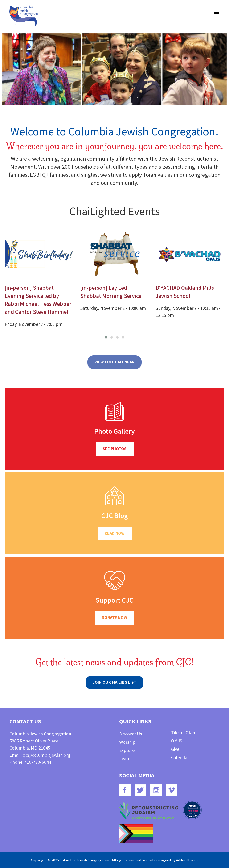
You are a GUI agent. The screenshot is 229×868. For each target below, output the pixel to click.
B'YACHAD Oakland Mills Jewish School (185, 292)
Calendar (180, 758)
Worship (127, 742)
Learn (125, 759)
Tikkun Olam (184, 733)
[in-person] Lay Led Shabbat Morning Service (111, 292)
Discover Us (131, 734)
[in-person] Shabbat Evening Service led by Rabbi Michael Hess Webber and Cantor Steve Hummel (38, 300)
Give (175, 749)
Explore (127, 751)
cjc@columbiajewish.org (47, 755)
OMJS (177, 741)
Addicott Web (187, 860)
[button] (106, 337)
